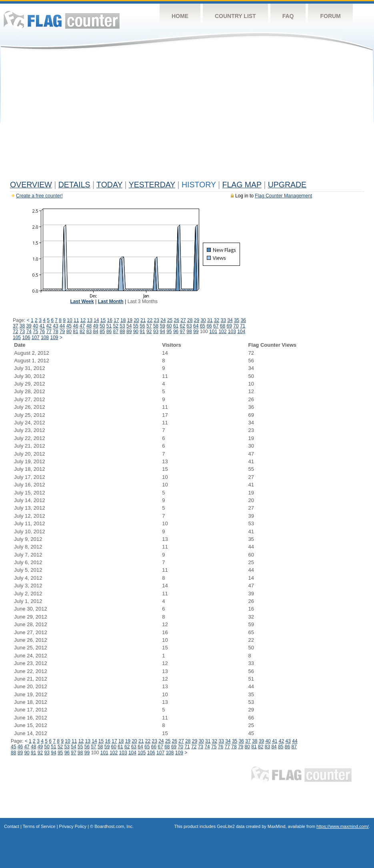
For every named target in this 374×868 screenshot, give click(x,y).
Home (180, 16)
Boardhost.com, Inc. (114, 826)
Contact (12, 826)
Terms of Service (39, 826)
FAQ (288, 16)
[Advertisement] (187, 117)
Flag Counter (62, 20)
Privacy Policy (73, 826)
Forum (330, 16)
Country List (235, 16)
